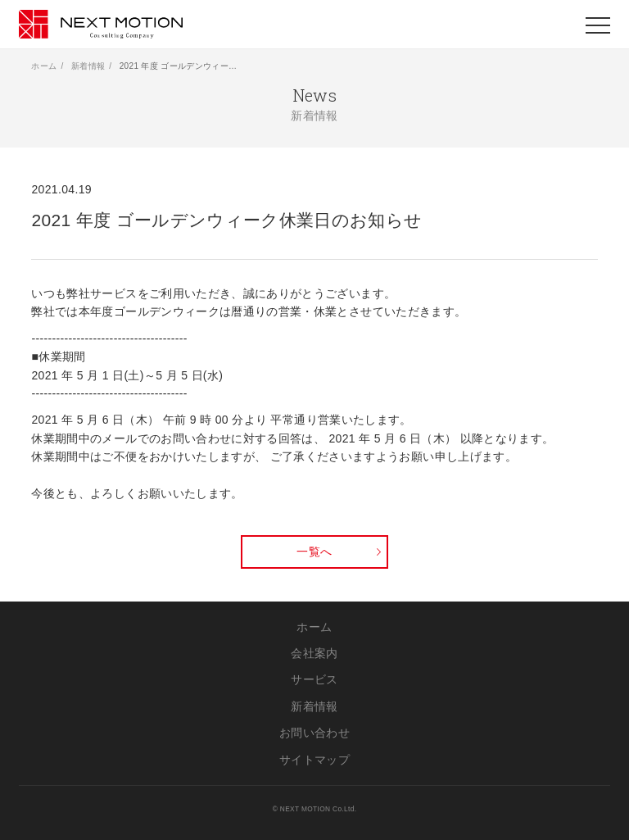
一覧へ (314, 552)
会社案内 (314, 653)
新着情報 (88, 66)
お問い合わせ (314, 733)
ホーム (44, 66)
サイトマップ (314, 760)
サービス (314, 679)
